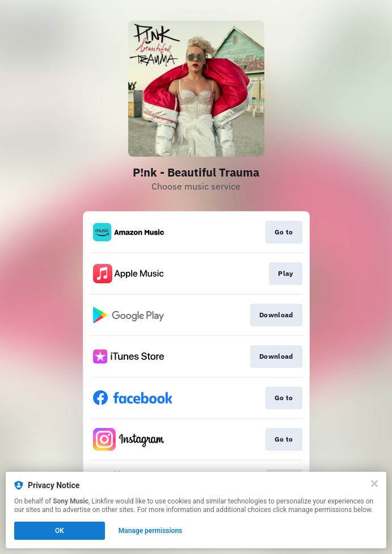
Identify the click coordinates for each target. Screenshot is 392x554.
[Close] (374, 484)
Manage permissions (151, 531)
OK (60, 531)
